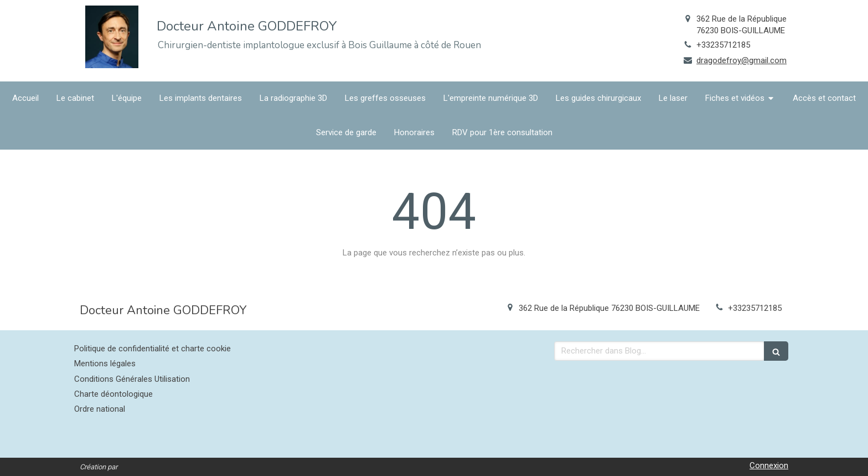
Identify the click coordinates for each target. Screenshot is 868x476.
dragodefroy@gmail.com (742, 60)
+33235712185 (723, 45)
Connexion (769, 465)
